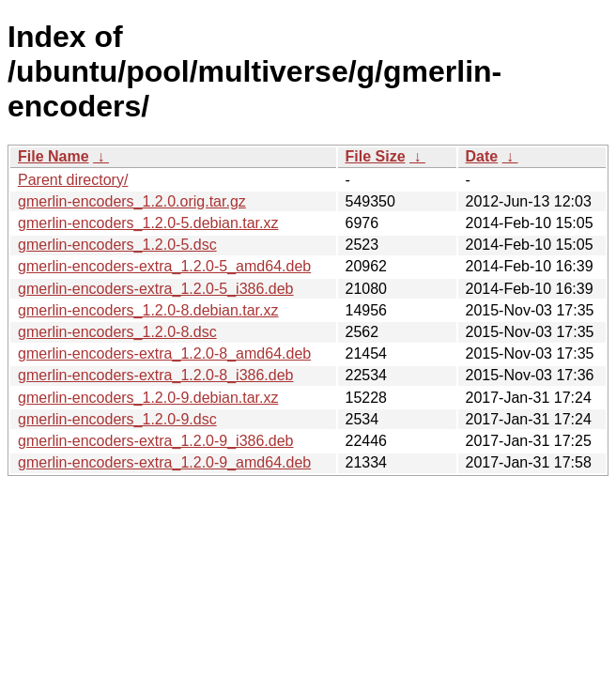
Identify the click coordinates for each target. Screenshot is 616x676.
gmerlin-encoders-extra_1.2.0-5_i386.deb (156, 289)
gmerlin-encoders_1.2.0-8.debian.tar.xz (148, 310)
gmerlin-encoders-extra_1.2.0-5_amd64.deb (164, 266)
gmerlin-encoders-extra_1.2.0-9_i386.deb (156, 441)
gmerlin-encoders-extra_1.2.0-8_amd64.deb (164, 353)
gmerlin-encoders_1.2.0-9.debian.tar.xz (148, 398)
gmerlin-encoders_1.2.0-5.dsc (117, 245)
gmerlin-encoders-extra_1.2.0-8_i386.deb (156, 375)
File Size (376, 156)
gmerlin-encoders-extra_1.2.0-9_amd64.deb (164, 462)
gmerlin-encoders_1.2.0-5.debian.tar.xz (148, 223)
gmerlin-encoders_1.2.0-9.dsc (117, 419)
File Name (54, 156)
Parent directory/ (73, 180)
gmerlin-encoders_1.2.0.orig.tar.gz (132, 201)
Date (482, 156)
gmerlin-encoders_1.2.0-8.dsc (117, 332)
